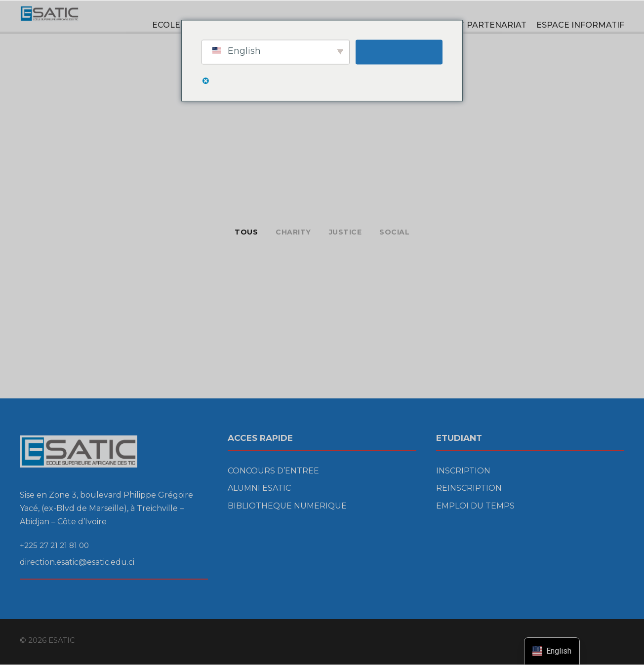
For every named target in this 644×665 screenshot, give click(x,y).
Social (394, 232)
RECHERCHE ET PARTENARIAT (463, 25)
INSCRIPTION (463, 471)
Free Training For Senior (69, 336)
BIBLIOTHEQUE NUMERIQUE (287, 506)
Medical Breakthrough (274, 275)
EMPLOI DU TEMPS (475, 506)
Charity (293, 232)
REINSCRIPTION (469, 488)
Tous (246, 232)
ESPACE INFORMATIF (580, 25)
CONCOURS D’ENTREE (273, 471)
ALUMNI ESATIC (259, 488)
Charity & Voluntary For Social (83, 274)
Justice (345, 232)
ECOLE (166, 25)
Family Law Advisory (476, 282)
